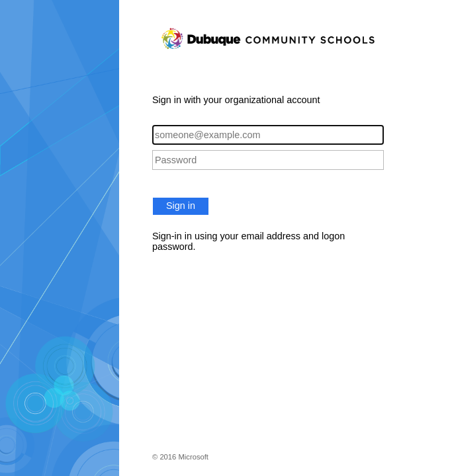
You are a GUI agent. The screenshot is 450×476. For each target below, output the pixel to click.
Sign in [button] (181, 206)
